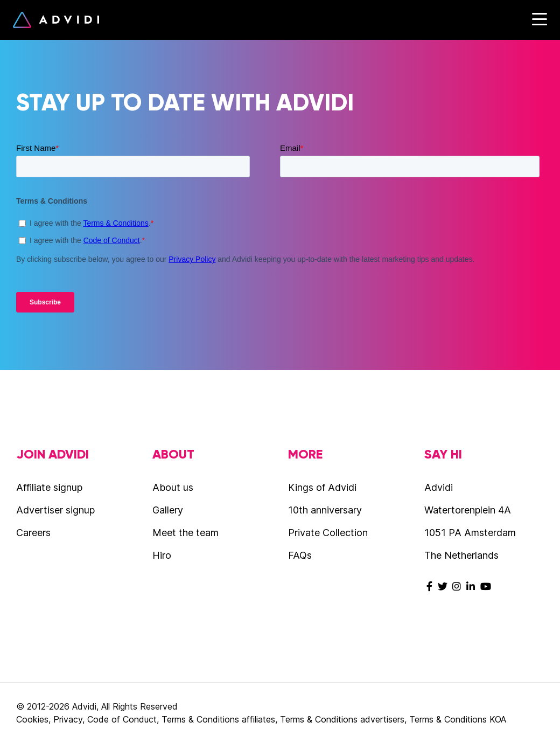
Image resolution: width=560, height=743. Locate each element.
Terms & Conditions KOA (458, 719)
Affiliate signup (49, 487)
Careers (33, 533)
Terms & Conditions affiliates (218, 719)
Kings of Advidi (322, 487)
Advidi (56, 20)
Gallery (168, 510)
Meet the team (185, 533)
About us (173, 487)
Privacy (68, 719)
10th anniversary (325, 510)
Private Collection (328, 533)
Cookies (32, 719)
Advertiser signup (55, 510)
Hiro (162, 555)
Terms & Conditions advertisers (342, 719)
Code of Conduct (122, 719)
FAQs (300, 555)
